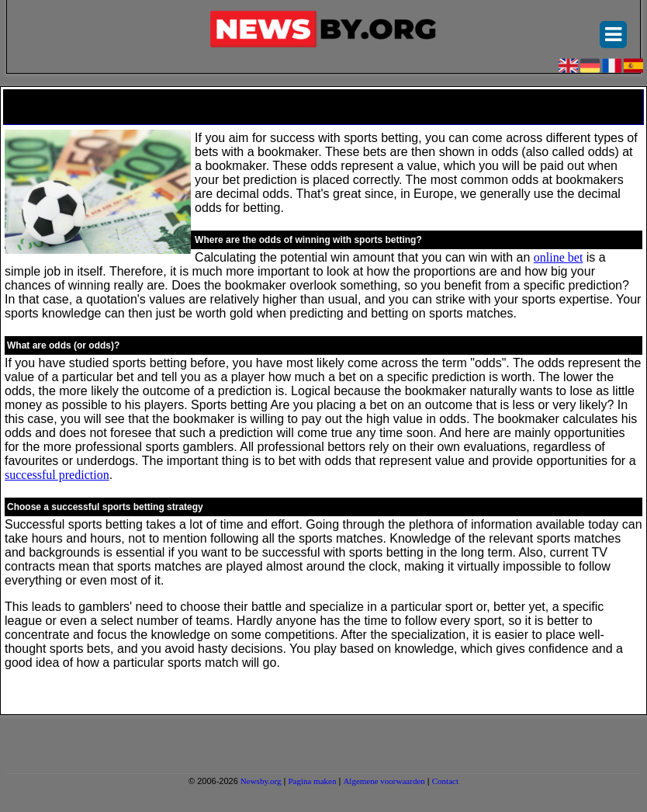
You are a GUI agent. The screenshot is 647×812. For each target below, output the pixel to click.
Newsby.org (261, 781)
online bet (559, 257)
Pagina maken (312, 781)
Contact (445, 781)
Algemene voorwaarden (384, 781)
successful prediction (57, 475)
